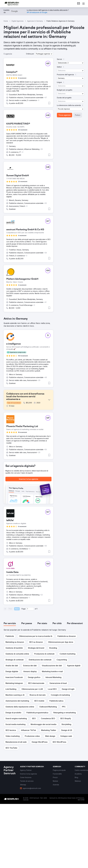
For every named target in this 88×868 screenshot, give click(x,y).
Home (6, 21)
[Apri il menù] (83, 4)
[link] (79, 4)
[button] (44, 54)
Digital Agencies (18, 21)
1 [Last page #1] (37, 669)
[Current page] (30, 670)
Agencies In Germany (35, 21)
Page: (24, 669)
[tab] (10, 684)
